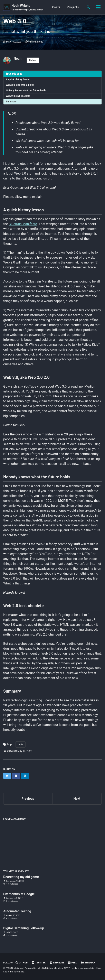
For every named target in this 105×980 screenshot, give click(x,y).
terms (10, 972)
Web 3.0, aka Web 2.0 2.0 (20, 85)
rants (21, 745)
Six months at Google (19, 894)
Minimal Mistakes (54, 968)
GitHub (22, 963)
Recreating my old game (21, 877)
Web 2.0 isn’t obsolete (18, 96)
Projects (73, 7)
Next (77, 799)
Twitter (39, 963)
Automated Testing (17, 911)
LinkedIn (57, 963)
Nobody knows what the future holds (26, 91)
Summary (11, 102)
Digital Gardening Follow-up (24, 928)
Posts (56, 7)
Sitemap (88, 963)
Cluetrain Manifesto (23, 224)
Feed (73, 963)
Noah (18, 59)
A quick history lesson (18, 80)
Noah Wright (27, 7)
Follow (33, 60)
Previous (28, 799)
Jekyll (40, 968)
